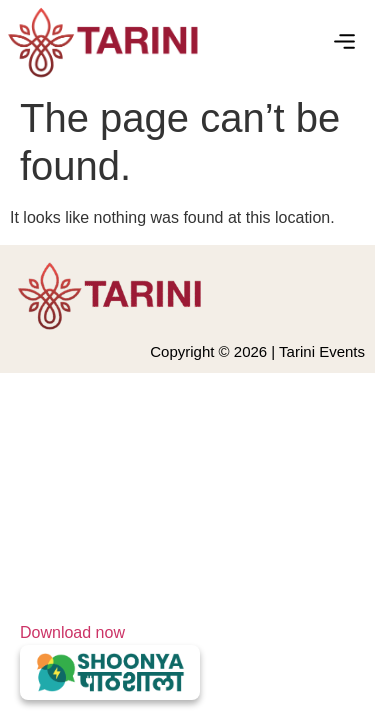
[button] (345, 43)
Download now (110, 662)
